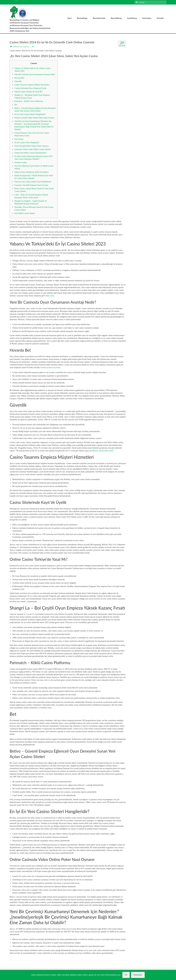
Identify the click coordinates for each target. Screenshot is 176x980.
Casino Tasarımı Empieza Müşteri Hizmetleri (32, 85)
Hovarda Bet (19, 78)
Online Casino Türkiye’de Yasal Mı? (29, 92)
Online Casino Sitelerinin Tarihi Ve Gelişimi (32, 172)
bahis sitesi (50, 296)
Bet (16, 105)
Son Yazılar (19, 139)
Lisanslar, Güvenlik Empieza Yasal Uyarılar (31, 185)
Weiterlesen (138, 975)
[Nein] (173, 975)
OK (126, 975)
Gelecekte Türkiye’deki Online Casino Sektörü (33, 149)
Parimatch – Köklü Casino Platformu (29, 101)
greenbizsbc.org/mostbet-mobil (101, 451)
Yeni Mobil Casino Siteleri (25, 213)
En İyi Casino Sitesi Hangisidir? (27, 143)
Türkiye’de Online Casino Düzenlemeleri (30, 153)
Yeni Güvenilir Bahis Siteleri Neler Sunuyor (31, 146)
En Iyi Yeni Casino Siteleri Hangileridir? (30, 114)
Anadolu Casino (21, 162)
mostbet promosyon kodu (50, 367)
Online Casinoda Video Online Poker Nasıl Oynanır (34, 118)
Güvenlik (18, 81)
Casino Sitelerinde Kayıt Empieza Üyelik (30, 88)
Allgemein (26, 47)
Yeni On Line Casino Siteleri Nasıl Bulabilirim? (33, 182)
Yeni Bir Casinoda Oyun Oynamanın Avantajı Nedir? (35, 74)
